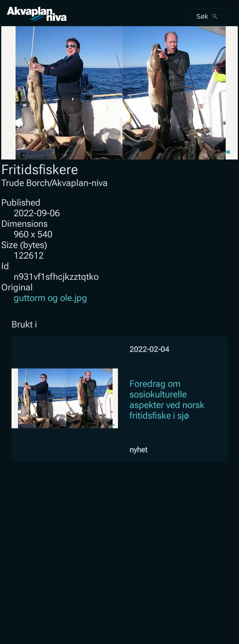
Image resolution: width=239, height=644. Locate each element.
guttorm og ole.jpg (50, 298)
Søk (207, 16)
